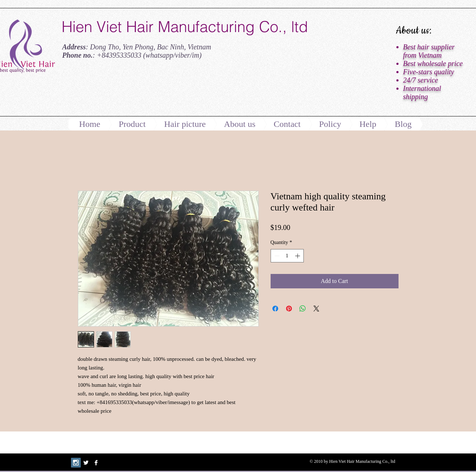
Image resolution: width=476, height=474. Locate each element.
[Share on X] (316, 309)
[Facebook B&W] (96, 463)
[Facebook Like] (107, 91)
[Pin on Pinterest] (289, 309)
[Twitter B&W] (86, 463)
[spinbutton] (287, 256)
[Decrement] (276, 256)
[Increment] (298, 256)
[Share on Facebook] (275, 309)
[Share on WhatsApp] (303, 309)
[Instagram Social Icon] (76, 463)
